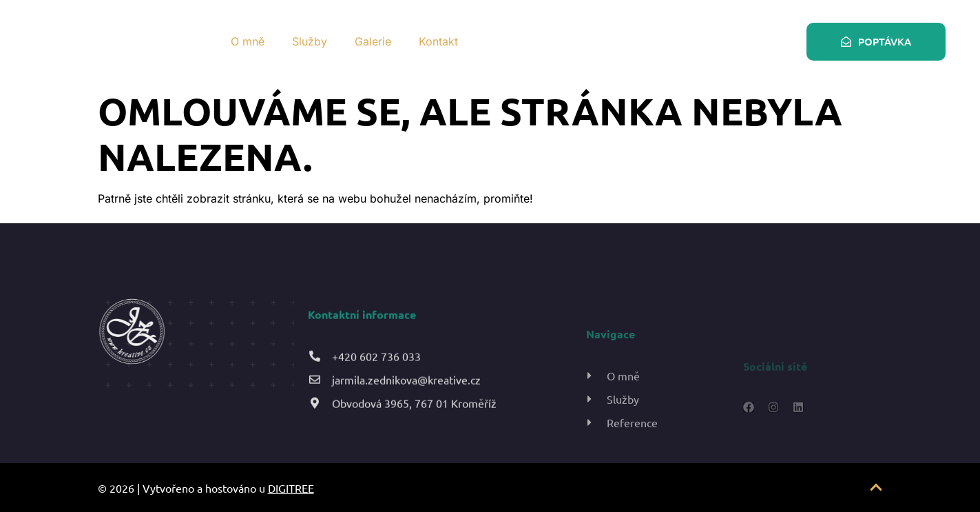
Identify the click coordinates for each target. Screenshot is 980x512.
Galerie (373, 41)
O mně (248, 41)
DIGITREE (291, 488)
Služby (310, 41)
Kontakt (438, 41)
